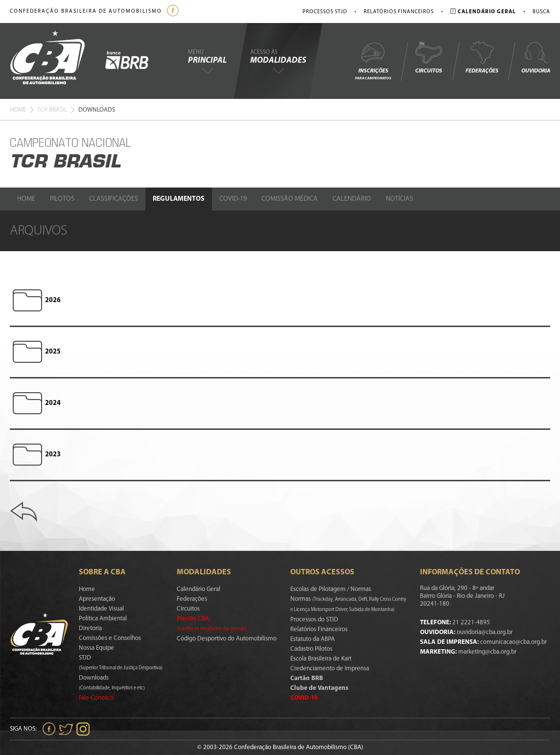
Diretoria (90, 628)
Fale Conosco (96, 698)
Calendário (352, 199)
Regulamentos (179, 199)
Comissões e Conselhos (110, 638)
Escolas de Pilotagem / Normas (331, 589)
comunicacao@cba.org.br (513, 642)
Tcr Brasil (52, 110)
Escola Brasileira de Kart (321, 659)
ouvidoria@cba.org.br (485, 632)
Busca (541, 12)
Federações (482, 57)
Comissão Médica (290, 199)
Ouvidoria (536, 57)
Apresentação (97, 599)
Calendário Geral (198, 589)
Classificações (114, 199)
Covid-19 (233, 199)
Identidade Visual (101, 609)
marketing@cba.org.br (487, 652)
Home (18, 110)
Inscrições (373, 60)
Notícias (399, 199)
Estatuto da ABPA (313, 639)
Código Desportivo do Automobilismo (227, 639)
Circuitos (428, 57)
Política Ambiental (103, 619)
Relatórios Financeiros (399, 12)
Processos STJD (325, 12)
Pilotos (62, 199)
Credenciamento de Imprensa (330, 669)
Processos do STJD (314, 620)
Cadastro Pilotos (311, 649)
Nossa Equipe (96, 648)
